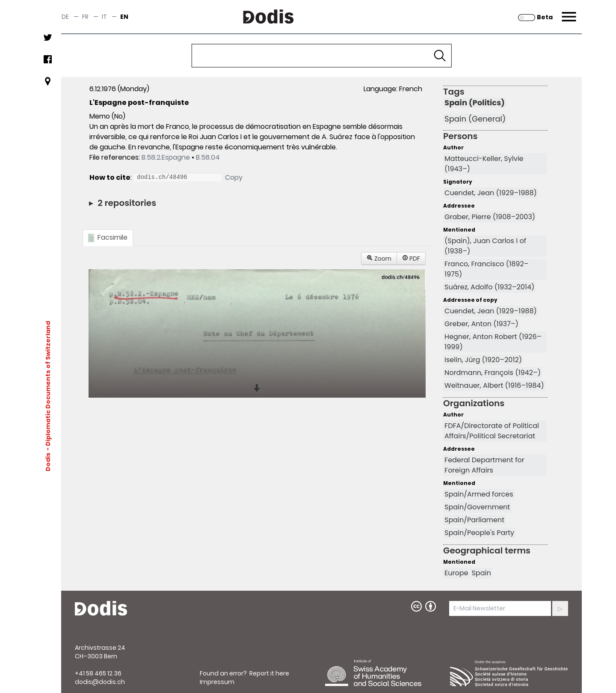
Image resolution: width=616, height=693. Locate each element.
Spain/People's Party (479, 533)
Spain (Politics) (475, 103)
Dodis (48, 462)
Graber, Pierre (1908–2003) (490, 217)
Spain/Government (477, 507)
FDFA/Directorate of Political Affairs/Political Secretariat (492, 431)
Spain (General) (475, 119)
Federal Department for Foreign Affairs (484, 465)
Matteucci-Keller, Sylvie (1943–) (484, 164)
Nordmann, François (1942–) (493, 373)
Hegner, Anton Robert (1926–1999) (493, 342)
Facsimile (108, 237)
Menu (568, 12)
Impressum (217, 682)
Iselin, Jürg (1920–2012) (483, 360)
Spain (481, 573)
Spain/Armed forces (479, 494)
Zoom (379, 259)
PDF (411, 259)
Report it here (269, 673)
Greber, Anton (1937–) (481, 324)
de (65, 17)
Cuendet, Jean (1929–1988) (491, 193)
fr (85, 17)
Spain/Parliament (474, 520)
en (124, 17)
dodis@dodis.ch (100, 682)
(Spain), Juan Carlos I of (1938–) (485, 246)
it (104, 17)
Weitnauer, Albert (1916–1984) (494, 385)
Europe (456, 573)
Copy (234, 177)
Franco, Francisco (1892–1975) (486, 269)
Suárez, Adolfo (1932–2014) (489, 287)
